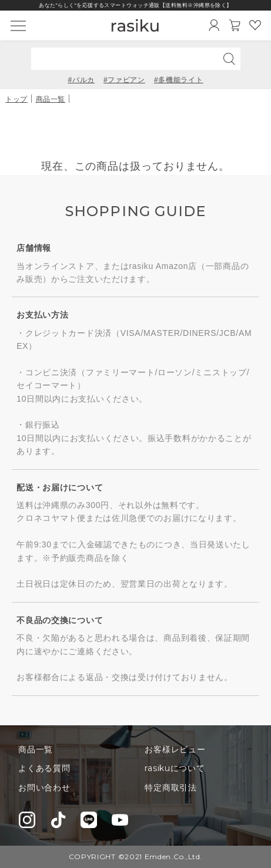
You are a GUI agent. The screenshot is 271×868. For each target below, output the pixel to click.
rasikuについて (175, 768)
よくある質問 (44, 768)
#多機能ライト (179, 80)
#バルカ (81, 80)
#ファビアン (124, 80)
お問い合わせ (44, 788)
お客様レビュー (175, 749)
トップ (16, 99)
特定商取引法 (170, 788)
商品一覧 (51, 99)
